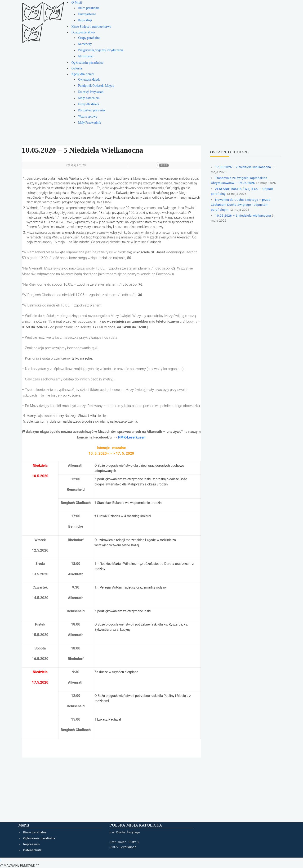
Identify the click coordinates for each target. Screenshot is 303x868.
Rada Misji (85, 20)
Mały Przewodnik (89, 123)
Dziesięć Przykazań (91, 92)
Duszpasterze (87, 14)
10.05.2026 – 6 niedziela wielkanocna (243, 216)
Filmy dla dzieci (89, 104)
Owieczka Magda (89, 80)
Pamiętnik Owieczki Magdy (96, 86)
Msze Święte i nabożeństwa (91, 26)
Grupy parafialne (89, 38)
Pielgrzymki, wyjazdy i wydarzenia (101, 50)
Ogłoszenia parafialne (87, 62)
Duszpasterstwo (83, 32)
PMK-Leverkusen (132, 437)
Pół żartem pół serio (91, 110)
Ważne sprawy (88, 116)
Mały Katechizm (89, 98)
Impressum (31, 844)
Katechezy (85, 44)
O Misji (77, 2)
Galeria (77, 68)
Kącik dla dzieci (83, 74)
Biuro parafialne (89, 8)
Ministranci (86, 56)
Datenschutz (32, 850)
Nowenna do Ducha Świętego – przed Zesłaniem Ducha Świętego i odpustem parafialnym (241, 205)
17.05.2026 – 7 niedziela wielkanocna (243, 167)
